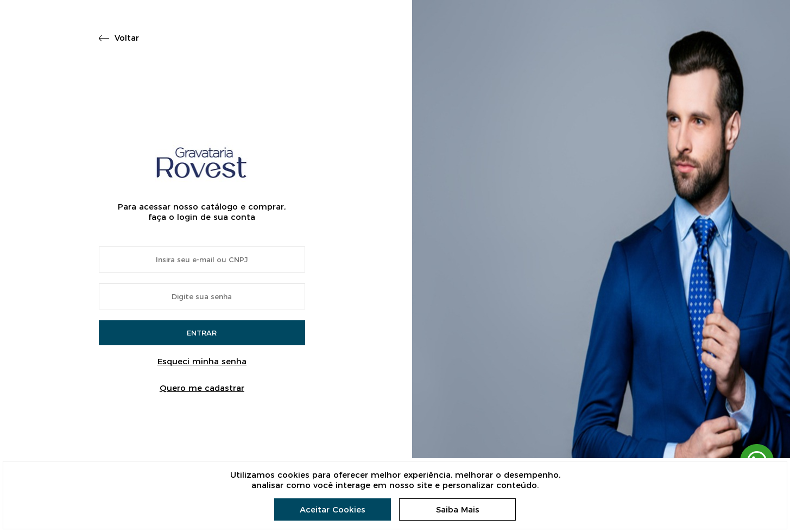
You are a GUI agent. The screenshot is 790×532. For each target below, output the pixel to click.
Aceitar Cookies (333, 509)
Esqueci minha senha (202, 361)
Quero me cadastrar (202, 388)
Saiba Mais (458, 509)
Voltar (127, 38)
